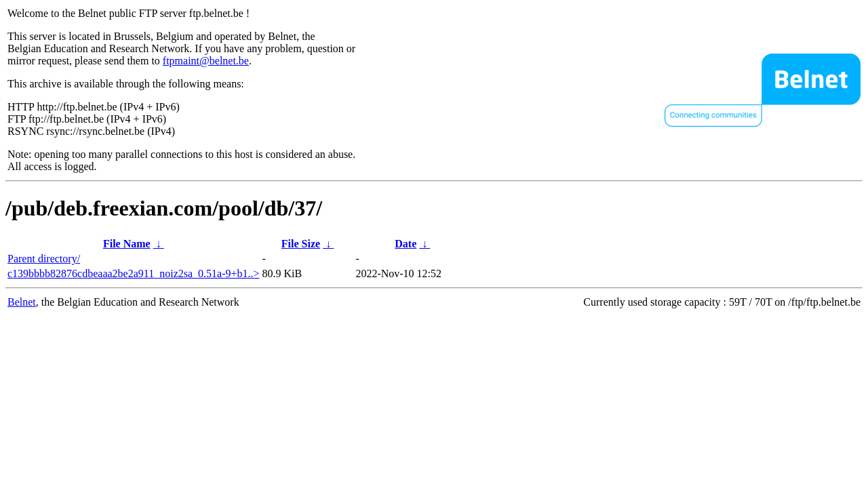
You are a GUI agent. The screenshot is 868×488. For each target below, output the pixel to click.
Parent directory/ (44, 259)
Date (406, 244)
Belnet (22, 302)
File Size (301, 244)
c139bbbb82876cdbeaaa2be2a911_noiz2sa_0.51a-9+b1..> (134, 273)
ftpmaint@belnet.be (206, 61)
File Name (127, 244)
